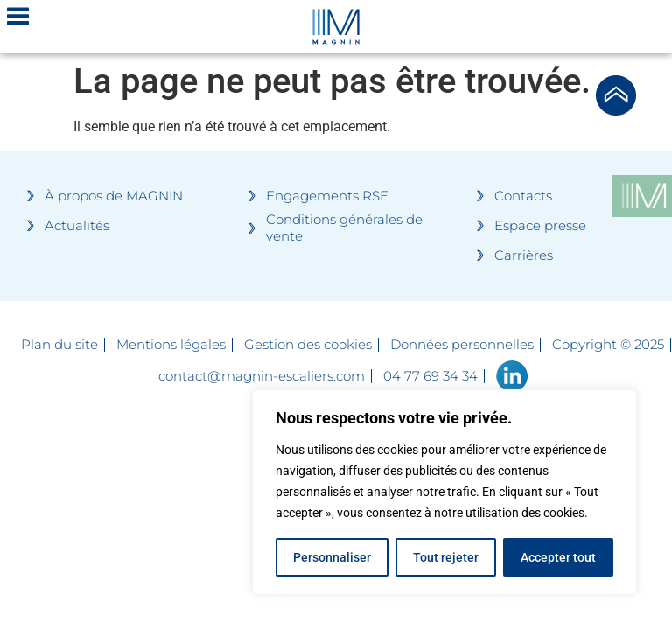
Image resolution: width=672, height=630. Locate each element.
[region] (444, 493)
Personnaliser (332, 557)
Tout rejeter (446, 557)
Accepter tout (558, 557)
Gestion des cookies (308, 345)
